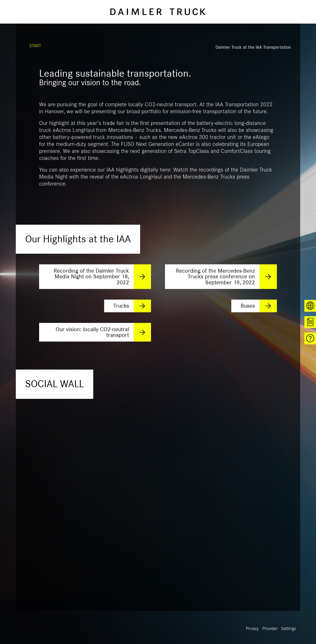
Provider (270, 629)
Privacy (252, 629)
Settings (289, 629)
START (35, 46)
